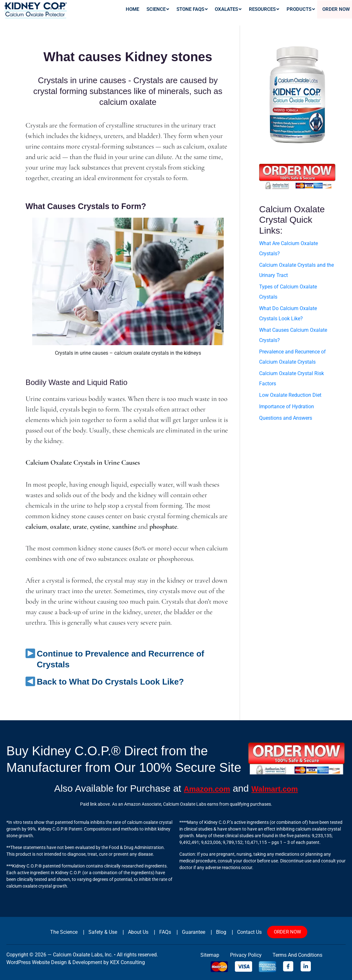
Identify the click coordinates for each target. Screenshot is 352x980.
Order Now (337, 13)
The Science (65, 932)
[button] (179, 13)
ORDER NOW (283, 932)
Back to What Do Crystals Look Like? (110, 682)
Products (306, 13)
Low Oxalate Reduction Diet (290, 395)
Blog (216, 932)
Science (179, 13)
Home (157, 13)
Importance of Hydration (287, 407)
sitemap (210, 955)
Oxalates (242, 13)
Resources (274, 13)
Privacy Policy (246, 955)
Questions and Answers (286, 418)
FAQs (162, 932)
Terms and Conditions (297, 955)
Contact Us (243, 932)
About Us (137, 932)
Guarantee (189, 932)
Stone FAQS (210, 13)
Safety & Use (102, 932)
